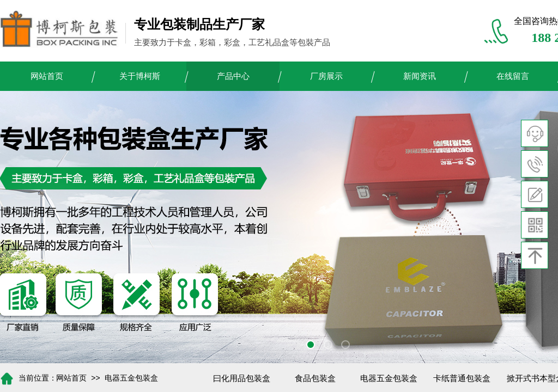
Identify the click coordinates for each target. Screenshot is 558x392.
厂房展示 (326, 76)
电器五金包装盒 (131, 378)
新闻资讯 (420, 76)
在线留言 (513, 76)
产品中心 (233, 76)
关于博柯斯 (140, 76)
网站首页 (47, 76)
